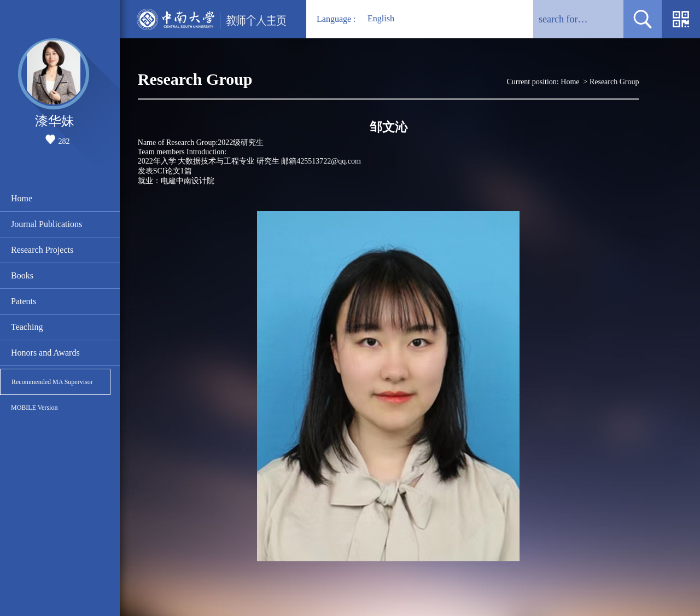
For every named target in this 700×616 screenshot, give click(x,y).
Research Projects (42, 250)
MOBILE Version (34, 408)
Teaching (27, 327)
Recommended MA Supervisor (52, 382)
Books (22, 275)
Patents (24, 301)
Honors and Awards (45, 353)
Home (22, 198)
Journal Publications (46, 224)
